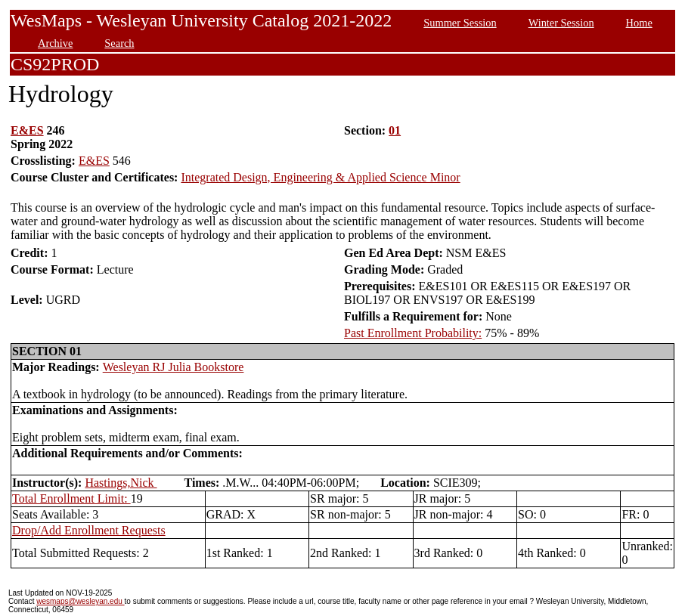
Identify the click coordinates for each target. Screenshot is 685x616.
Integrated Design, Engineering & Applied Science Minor (320, 177)
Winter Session (561, 23)
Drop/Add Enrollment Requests (89, 530)
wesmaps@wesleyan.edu (80, 601)
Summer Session (460, 23)
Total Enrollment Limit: (71, 498)
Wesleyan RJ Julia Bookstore (174, 367)
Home (639, 23)
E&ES (27, 130)
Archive (55, 43)
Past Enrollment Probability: (413, 333)
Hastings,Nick (121, 483)
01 (395, 130)
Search (119, 43)
